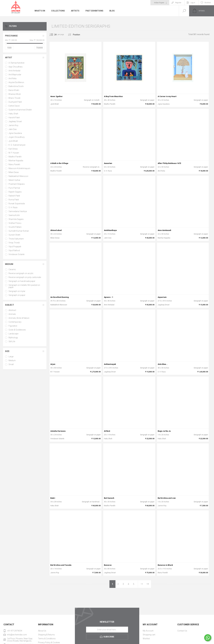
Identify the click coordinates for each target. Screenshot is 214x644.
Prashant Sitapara (17, 184)
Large (11, 357)
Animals (12, 314)
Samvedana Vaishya (18, 211)
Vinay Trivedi (14, 243)
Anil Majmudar (15, 75)
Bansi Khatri (14, 90)
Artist (9, 58)
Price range (11, 36)
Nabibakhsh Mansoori (18, 176)
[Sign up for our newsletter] (107, 630)
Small (11, 364)
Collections (58, 11)
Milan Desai (14, 172)
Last (147, 584)
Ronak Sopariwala (17, 204)
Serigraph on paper (17, 295)
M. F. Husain (14, 153)
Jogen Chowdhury (17, 137)
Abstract (12, 310)
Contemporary (15, 322)
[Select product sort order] (79, 35)
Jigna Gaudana (15, 133)
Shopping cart (149, 635)
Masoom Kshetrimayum (19, 168)
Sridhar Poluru (15, 223)
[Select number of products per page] (53, 35)
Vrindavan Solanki (17, 254)
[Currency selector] (160, 3)
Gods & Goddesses (17, 330)
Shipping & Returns (46, 635)
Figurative (13, 326)
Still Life (12, 341)
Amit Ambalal (14, 71)
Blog (112, 11)
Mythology (13, 338)
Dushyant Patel (15, 102)
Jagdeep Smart (15, 121)
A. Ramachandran (17, 63)
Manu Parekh (14, 164)
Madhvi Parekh (15, 157)
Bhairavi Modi (15, 94)
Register (178, 3)
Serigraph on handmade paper (22, 281)
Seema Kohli (14, 215)
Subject (10, 305)
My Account (148, 631)
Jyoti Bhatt (13, 141)
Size (7, 351)
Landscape (13, 334)
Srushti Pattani (15, 227)
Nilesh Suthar (14, 180)
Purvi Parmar (14, 188)
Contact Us (182, 631)
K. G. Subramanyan (17, 145)
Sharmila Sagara (16, 219)
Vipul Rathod (14, 250)
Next (142, 584)
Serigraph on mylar (17, 291)
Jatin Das (13, 129)
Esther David (14, 106)
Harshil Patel (14, 118)
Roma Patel (14, 200)
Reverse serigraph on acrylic (21, 273)
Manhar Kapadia (16, 161)
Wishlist (146, 639)
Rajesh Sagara (15, 192)
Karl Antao (13, 149)
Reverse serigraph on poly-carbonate (25, 277)
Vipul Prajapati (15, 247)
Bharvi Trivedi (14, 98)
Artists (75, 11)
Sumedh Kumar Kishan (19, 231)
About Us (42, 631)
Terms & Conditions (47, 639)
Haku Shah (13, 114)
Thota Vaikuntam (16, 239)
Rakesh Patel (14, 196)
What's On (40, 11)
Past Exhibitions (94, 11)
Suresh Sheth (14, 235)
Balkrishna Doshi (16, 86)
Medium (9, 264)
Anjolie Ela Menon (16, 82)
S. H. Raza (13, 207)
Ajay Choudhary (16, 67)
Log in (193, 3)
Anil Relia (12, 78)
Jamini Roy (13, 125)
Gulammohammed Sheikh (20, 110)
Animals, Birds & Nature (19, 318)
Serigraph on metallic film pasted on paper (24, 286)
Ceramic (12, 269)
